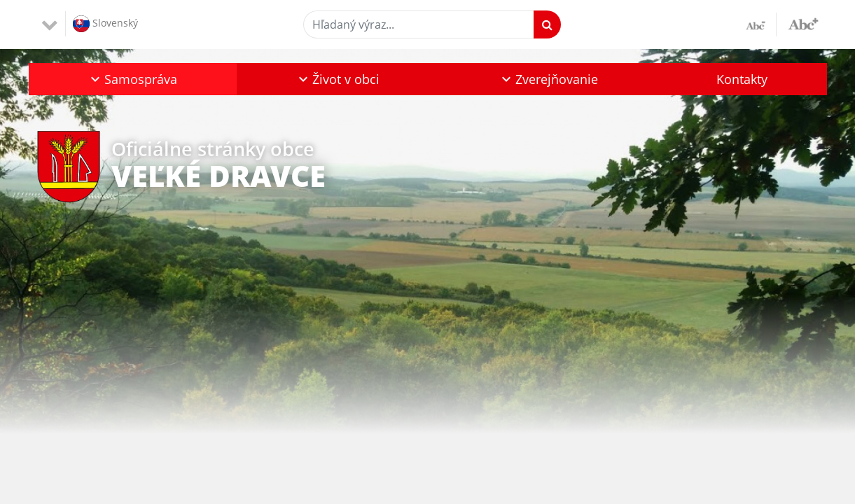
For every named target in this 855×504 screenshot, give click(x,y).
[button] (133, 79)
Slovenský (105, 24)
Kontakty (742, 79)
